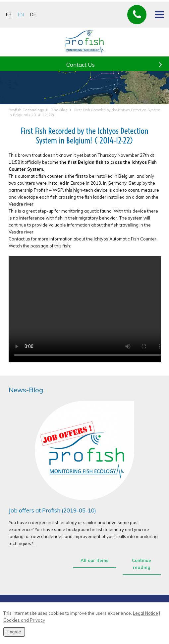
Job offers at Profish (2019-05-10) (52, 510)
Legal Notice (145, 613)
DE (33, 15)
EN (21, 15)
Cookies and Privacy (24, 620)
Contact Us (117, 63)
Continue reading (141, 564)
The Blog (59, 110)
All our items (94, 560)
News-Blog (26, 390)
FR (9, 15)
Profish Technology (26, 110)
